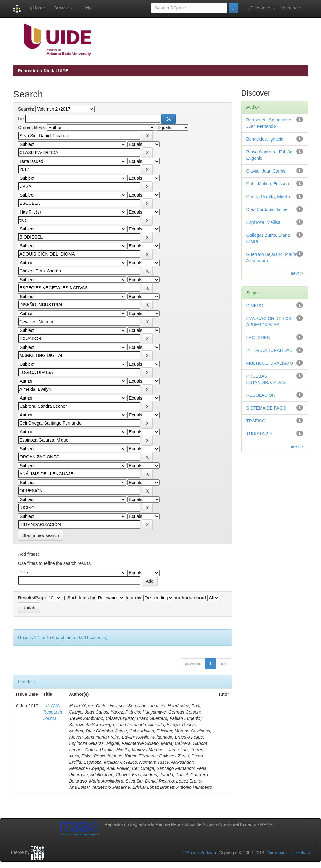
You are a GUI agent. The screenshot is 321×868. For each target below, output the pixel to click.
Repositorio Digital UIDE (43, 71)
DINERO (255, 306)
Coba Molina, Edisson (268, 184)
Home (37, 8)
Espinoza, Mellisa (263, 222)
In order (134, 598)
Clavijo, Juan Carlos (266, 171)
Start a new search (41, 535)
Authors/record (190, 598)
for (21, 119)
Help (87, 8)
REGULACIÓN (261, 395)
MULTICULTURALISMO (270, 363)
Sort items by (81, 598)
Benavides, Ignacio (265, 139)
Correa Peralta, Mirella (268, 197)
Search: (26, 109)
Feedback (301, 853)
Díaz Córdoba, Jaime (267, 209)
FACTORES (258, 338)
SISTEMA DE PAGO (266, 408)
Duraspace (277, 853)
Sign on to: (262, 8)
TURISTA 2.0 (259, 434)
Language (292, 8)
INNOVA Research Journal (53, 712)
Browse (64, 8)
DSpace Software (200, 853)
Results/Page (32, 598)
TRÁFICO (256, 421)
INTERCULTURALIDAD (270, 350)
